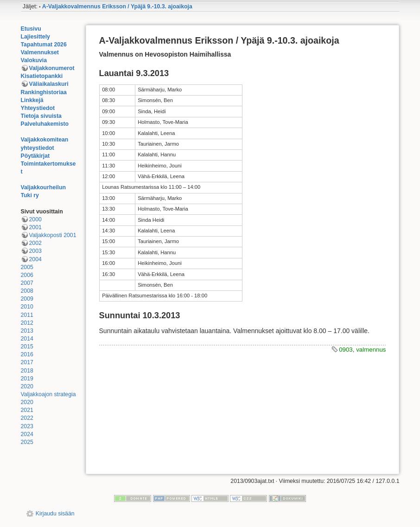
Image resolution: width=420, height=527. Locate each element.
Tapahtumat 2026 (44, 45)
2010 (27, 307)
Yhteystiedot (38, 108)
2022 (27, 418)
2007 (27, 283)
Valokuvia (34, 60)
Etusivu (31, 29)
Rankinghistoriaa (44, 92)
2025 (27, 442)
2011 (27, 315)
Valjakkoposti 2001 (53, 235)
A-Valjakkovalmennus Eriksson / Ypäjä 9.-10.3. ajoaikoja (117, 6)
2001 (35, 227)
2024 (27, 434)
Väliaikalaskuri (49, 84)
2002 (35, 243)
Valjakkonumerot (52, 68)
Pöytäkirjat (35, 156)
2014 (27, 339)
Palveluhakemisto (45, 124)
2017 (27, 362)
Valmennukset (40, 52)
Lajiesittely (35, 37)
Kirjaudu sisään (55, 514)
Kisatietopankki (42, 76)
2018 (27, 371)
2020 (27, 386)
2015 (27, 347)
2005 (27, 267)
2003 (35, 251)
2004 (35, 259)
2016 (27, 354)
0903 (346, 350)
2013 (27, 331)
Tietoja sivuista (41, 116)
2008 (27, 291)
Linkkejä (32, 100)
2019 (27, 379)
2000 (35, 219)
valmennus (371, 350)
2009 (27, 299)
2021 (27, 410)
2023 (27, 426)
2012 (27, 323)
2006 (27, 275)
